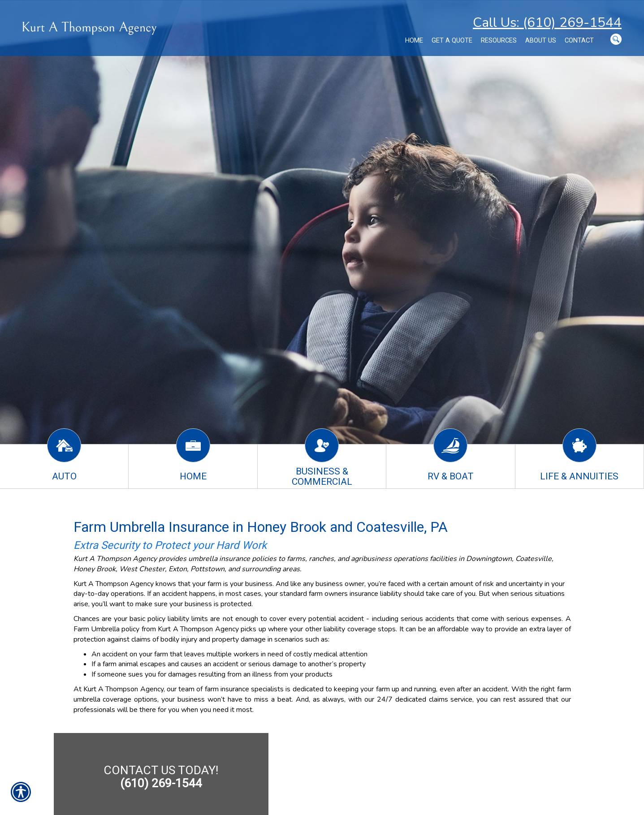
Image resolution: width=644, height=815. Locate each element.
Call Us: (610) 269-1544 (547, 23)
